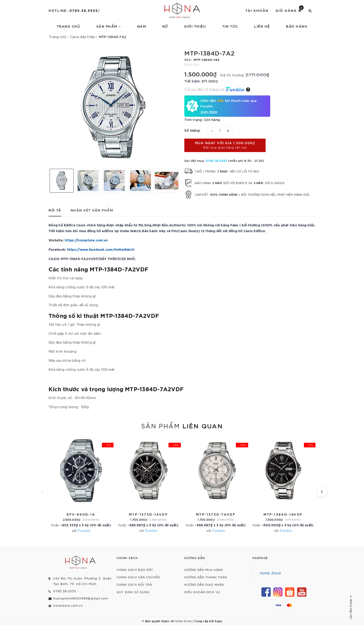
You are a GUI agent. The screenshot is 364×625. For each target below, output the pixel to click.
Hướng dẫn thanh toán (206, 577)
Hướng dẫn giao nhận (204, 584)
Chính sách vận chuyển (138, 577)
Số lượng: (192, 130)
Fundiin (84, 531)
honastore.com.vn (68, 605)
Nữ (165, 26)
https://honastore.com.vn (86, 240)
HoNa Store (270, 573)
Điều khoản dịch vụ (202, 592)
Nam (142, 26)
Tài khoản (257, 10)
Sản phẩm (109, 26)
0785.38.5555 (84, 10)
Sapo (218, 621)
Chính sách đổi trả (134, 584)
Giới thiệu (195, 26)
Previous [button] (46, 181)
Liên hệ (262, 26)
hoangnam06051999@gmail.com (81, 598)
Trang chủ (68, 26)
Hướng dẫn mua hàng (204, 570)
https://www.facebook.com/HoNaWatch (101, 249)
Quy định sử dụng (133, 592)
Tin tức (230, 26)
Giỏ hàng (290, 10)
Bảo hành (297, 26)
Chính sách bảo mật (135, 570)
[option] (114, 107)
